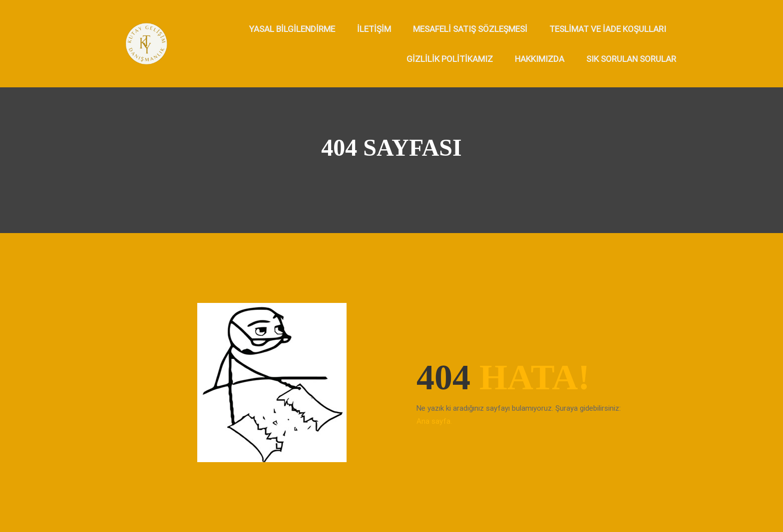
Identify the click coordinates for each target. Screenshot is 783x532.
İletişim (374, 29)
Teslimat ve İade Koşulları (608, 29)
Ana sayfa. (434, 421)
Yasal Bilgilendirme (292, 29)
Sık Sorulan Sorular (631, 59)
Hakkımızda (540, 59)
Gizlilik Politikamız (450, 59)
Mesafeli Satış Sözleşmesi (470, 29)
